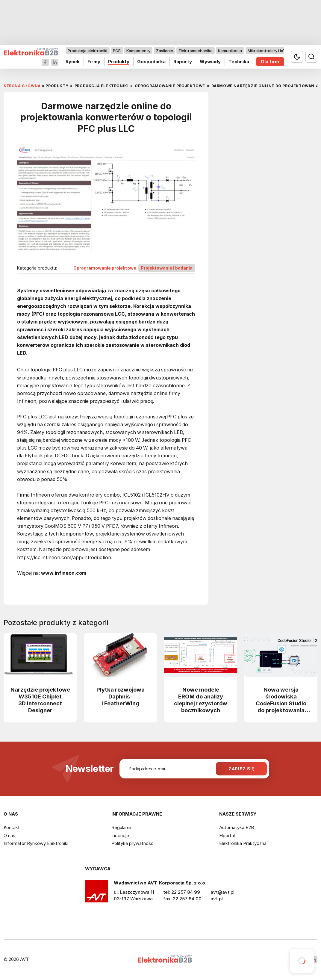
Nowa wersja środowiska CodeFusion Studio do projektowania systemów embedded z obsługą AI (281, 700)
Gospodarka (151, 62)
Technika (239, 62)
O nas (9, 835)
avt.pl (217, 899)
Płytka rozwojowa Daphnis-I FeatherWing (121, 696)
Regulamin (122, 827)
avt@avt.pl (222, 892)
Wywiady (210, 62)
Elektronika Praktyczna (243, 843)
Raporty (183, 62)
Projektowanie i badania (167, 268)
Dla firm (270, 62)
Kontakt (12, 827)
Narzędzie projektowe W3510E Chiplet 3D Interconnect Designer (40, 700)
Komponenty (138, 51)
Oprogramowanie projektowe (105, 268)
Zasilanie (165, 51)
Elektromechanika (196, 51)
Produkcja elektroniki (87, 51)
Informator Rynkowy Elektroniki (36, 843)
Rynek (73, 62)
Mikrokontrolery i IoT (267, 51)
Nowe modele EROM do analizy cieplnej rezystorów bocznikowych (201, 700)
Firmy (94, 62)
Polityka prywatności (133, 843)
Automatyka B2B (237, 827)
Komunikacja (230, 51)
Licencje (120, 835)
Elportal (227, 835)
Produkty (119, 62)
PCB (117, 51)
